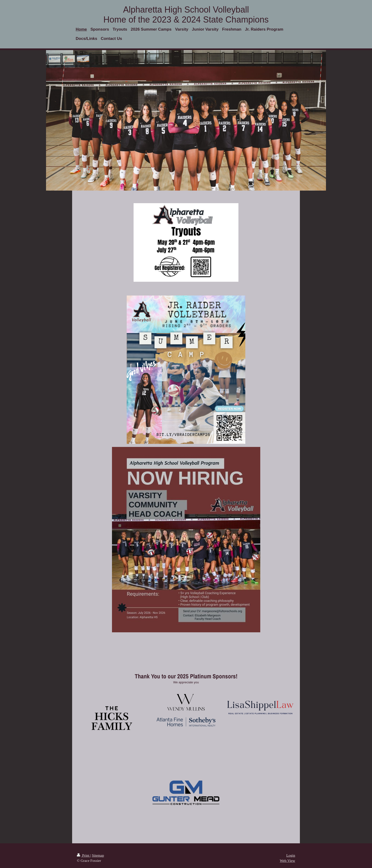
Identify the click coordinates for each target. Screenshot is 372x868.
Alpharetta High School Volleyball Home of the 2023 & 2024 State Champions (186, 15)
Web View (287, 861)
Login (291, 855)
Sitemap (98, 855)
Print (84, 855)
